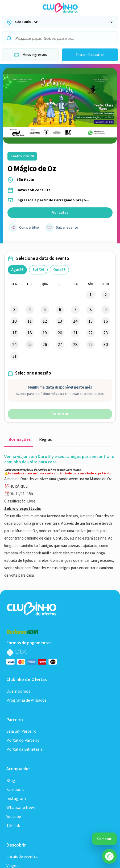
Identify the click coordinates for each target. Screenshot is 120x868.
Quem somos (18, 559)
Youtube (14, 684)
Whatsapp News (21, 675)
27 (60, 345)
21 (75, 333)
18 (30, 333)
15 (90, 321)
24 (14, 345)
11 (30, 321)
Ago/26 (17, 270)
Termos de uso (71, 809)
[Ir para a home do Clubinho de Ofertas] (60, 8)
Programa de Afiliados (26, 568)
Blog (11, 648)
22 (90, 333)
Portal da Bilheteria (24, 617)
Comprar (60, 414)
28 (75, 345)
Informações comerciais (28, 809)
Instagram (16, 666)
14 (75, 321)
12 (45, 321)
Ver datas (60, 213)
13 (60, 321)
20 (60, 333)
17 (14, 333)
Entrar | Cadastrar (90, 55)
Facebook (15, 657)
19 (45, 333)
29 (90, 345)
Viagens (13, 724)
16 (106, 321)
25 (30, 345)
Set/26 (38, 270)
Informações (18, 440)
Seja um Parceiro (21, 599)
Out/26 (59, 270)
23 (106, 333)
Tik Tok (13, 693)
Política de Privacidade (27, 820)
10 (14, 321)
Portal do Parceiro (23, 608)
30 (106, 345)
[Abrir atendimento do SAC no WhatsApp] (109, 856)
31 (14, 356)
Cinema (13, 772)
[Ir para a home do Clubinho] (32, 476)
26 (45, 345)
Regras (45, 440)
